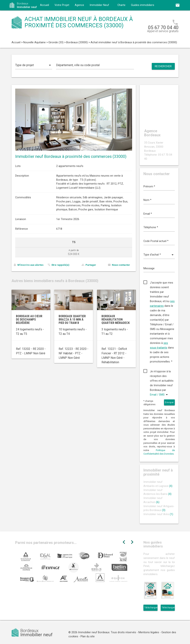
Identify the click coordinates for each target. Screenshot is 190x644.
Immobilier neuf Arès (158, 514)
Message (149, 268)
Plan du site (88, 636)
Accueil (45, 5)
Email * (148, 214)
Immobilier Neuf (99, 5)
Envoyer (169, 402)
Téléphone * (151, 227)
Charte (121, 5)
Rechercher (163, 66)
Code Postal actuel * (156, 241)
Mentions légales (149, 632)
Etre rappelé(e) (60, 265)
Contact (45, 16)
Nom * (147, 200)
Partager (91, 265)
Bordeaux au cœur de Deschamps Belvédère (29, 319)
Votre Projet (62, 5)
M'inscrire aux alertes (30, 265)
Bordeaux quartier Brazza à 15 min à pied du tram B (72, 319)
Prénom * (149, 187)
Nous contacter (121, 265)
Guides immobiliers (143, 5)
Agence (79, 5)
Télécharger (151, 608)
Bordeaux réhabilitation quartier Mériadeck (116, 319)
